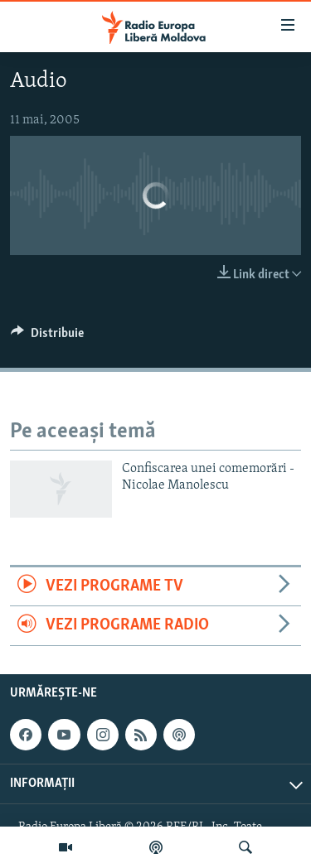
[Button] (47, 337)
